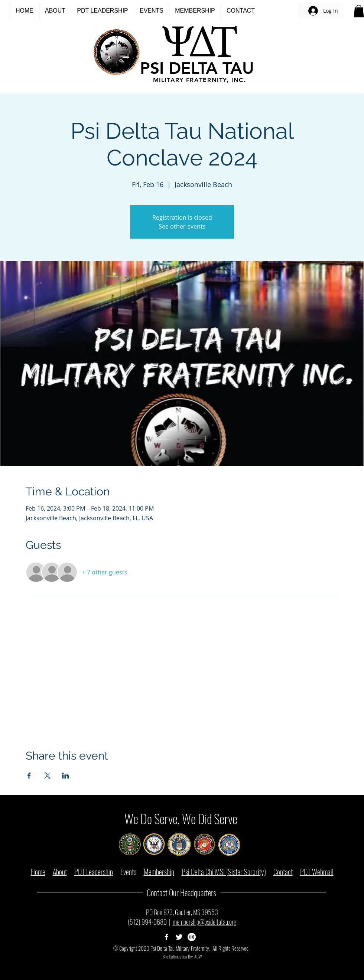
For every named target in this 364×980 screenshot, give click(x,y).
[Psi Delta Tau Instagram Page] (192, 937)
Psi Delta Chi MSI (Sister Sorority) (224, 872)
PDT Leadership (94, 872)
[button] (55, 11)
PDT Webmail (317, 872)
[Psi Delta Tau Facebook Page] (166, 937)
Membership (159, 872)
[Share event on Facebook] (29, 776)
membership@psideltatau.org (205, 922)
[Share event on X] (47, 776)
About (60, 872)
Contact (283, 872)
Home (38, 872)
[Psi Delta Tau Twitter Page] (179, 937)
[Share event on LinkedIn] (66, 776)
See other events (182, 226)
